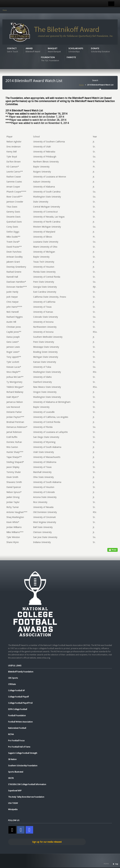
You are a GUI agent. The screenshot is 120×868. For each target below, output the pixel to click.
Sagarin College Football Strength (23, 753)
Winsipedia (13, 809)
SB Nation (12, 759)
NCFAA (11, 734)
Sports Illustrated (16, 772)
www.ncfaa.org (43, 658)
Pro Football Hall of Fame (19, 747)
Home (5, 10)
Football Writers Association (20, 722)
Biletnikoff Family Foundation (21, 672)
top (117, 864)
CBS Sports (13, 678)
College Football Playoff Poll (20, 703)
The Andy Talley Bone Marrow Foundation (26, 797)
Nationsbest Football (17, 728)
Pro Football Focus (16, 741)
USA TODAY (13, 803)
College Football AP (16, 691)
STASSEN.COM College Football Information (27, 784)
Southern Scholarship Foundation (23, 766)
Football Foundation (17, 716)
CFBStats (12, 684)
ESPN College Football (18, 709)
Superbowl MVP (15, 791)
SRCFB (11, 778)
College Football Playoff (18, 697)
